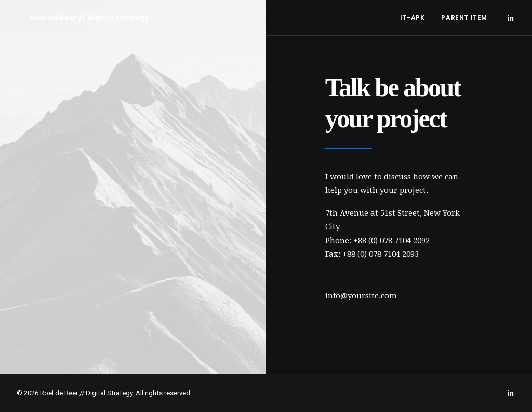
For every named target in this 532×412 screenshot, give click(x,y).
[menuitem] (413, 18)
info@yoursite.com (361, 296)
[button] (511, 18)
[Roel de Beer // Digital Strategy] (76, 18)
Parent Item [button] (464, 17)
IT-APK (413, 17)
